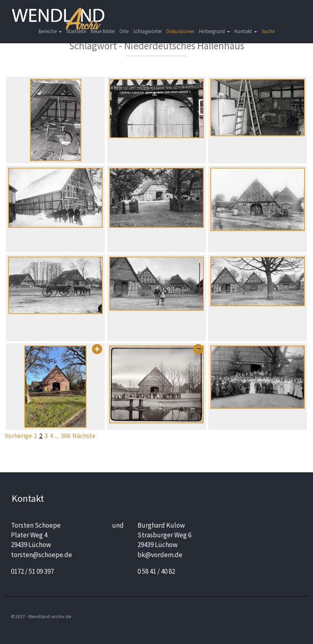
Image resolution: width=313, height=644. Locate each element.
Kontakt (246, 31)
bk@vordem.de (160, 555)
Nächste (84, 436)
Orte (124, 31)
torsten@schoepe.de (41, 555)
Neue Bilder (103, 31)
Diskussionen (180, 31)
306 (66, 436)
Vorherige (18, 436)
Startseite (76, 31)
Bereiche (50, 31)
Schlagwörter (147, 31)
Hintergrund (215, 31)
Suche (268, 31)
